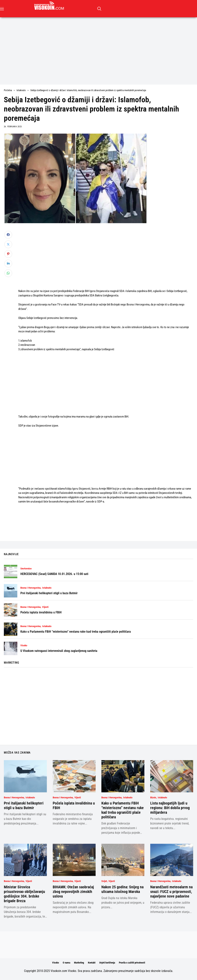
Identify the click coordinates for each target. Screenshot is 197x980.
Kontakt (92, 963)
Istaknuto (21, 90)
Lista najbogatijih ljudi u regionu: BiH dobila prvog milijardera (170, 808)
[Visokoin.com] (50, 6)
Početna (8, 90)
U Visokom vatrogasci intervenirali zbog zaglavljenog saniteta (59, 651)
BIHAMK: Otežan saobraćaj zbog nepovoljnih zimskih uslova (73, 892)
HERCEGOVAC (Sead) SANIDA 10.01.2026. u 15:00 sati (54, 574)
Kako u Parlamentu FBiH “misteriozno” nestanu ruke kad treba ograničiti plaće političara (76, 632)
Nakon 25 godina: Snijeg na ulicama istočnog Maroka (122, 889)
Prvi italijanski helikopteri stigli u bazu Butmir (49, 593)
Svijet (104, 881)
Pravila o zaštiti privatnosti (132, 963)
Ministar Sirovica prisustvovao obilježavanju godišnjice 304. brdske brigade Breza (24, 894)
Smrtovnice (26, 569)
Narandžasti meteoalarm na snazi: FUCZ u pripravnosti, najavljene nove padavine (171, 892)
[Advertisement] (98, 46)
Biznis (153, 798)
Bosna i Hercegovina (30, 588)
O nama (66, 963)
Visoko (24, 646)
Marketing (79, 963)
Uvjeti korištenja (107, 963)
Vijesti (45, 607)
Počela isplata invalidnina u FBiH (41, 612)
